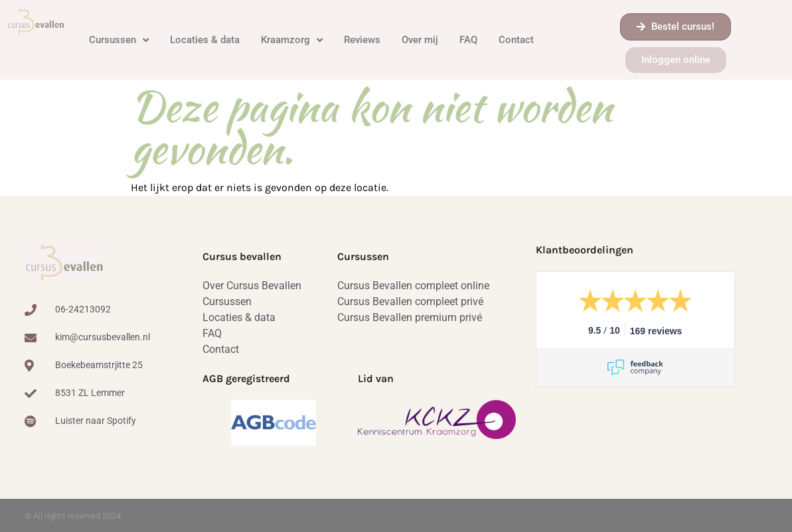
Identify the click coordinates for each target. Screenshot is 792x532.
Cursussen (119, 40)
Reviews (362, 40)
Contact (516, 40)
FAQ (468, 40)
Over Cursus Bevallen (252, 286)
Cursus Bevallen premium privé (410, 317)
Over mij (420, 40)
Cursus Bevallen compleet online (413, 286)
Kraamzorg (292, 40)
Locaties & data (205, 40)
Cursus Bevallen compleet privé (410, 301)
